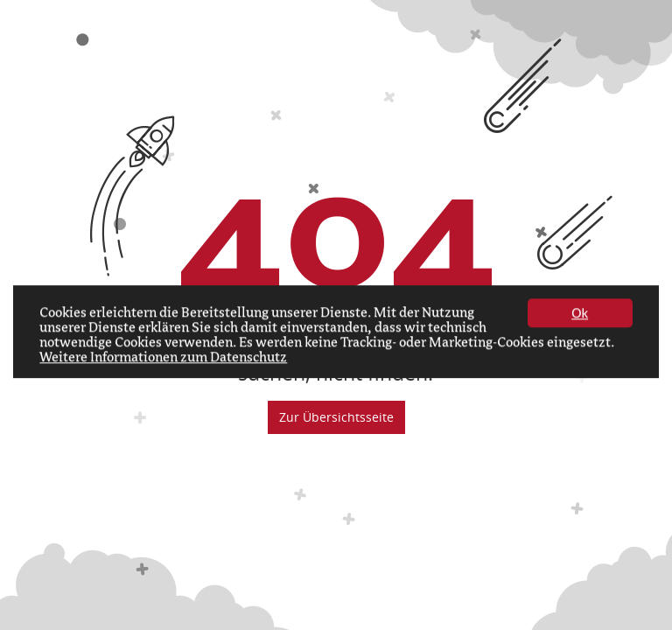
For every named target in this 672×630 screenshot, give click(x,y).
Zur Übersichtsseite (336, 417)
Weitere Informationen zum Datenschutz (163, 359)
